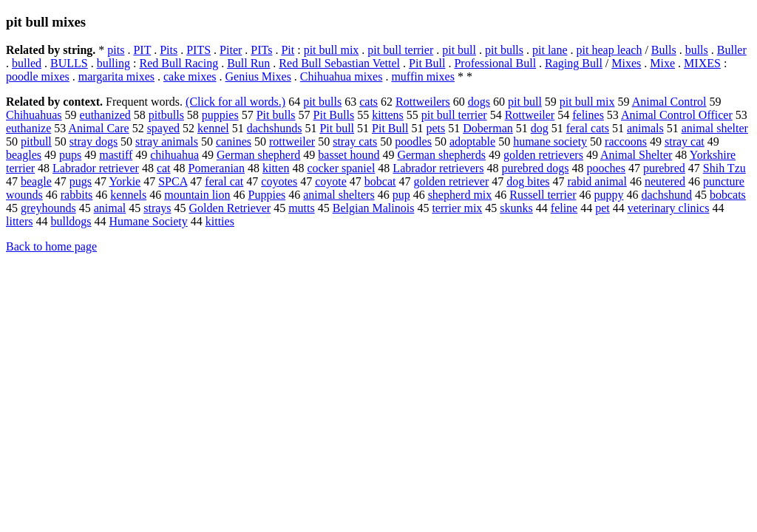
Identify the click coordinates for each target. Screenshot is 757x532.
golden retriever (452, 181)
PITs (261, 50)
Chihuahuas (34, 115)
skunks (516, 208)
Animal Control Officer (677, 115)
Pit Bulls (334, 115)
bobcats (728, 195)
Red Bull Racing (179, 63)
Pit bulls (276, 115)
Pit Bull (427, 63)
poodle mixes (38, 76)
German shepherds (441, 155)
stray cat (685, 141)
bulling (113, 63)
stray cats (355, 141)
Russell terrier (543, 195)
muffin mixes (422, 76)
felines (588, 115)
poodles (413, 141)
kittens (388, 115)
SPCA (173, 181)
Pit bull (337, 128)
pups (70, 155)
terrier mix (457, 208)
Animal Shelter (636, 155)
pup (401, 195)
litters (19, 221)
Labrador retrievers (438, 168)
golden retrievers (543, 155)
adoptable (472, 141)
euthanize (28, 128)
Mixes (626, 63)
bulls (697, 50)
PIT (142, 50)
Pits (169, 50)
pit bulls (504, 50)
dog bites (528, 181)
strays (157, 208)
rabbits (77, 195)
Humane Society (149, 221)
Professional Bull (495, 63)
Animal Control (669, 102)
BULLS (69, 63)
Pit (288, 50)
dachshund (666, 195)
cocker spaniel (341, 168)
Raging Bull (574, 63)
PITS (198, 50)
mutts (302, 208)
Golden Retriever (230, 208)
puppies (220, 115)
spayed (163, 128)
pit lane (550, 50)
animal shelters (339, 195)
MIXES (702, 63)
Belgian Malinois (374, 208)
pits (116, 50)
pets (435, 128)
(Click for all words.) (235, 102)
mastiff (116, 155)
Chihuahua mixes (342, 76)
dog (540, 128)
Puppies (267, 195)
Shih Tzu (724, 168)
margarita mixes (116, 76)
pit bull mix (332, 50)
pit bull (459, 50)
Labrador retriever (96, 168)
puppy (608, 195)
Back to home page (51, 246)
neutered (665, 181)
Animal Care (98, 128)
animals (645, 128)
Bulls (664, 50)
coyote (331, 181)
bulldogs (71, 221)
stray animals (167, 141)
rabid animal (597, 181)
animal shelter (715, 128)
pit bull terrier (400, 50)
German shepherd (258, 155)
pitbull (36, 141)
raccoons (626, 141)
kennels (128, 195)
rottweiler (292, 141)
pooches (606, 168)
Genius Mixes (258, 76)
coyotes (279, 181)
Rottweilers (423, 102)
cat (164, 168)
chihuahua (174, 155)
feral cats (588, 128)
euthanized (105, 115)
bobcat (380, 181)
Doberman (488, 128)
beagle (36, 181)
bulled (27, 63)
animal (110, 208)
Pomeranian (217, 168)
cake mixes (190, 76)
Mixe (662, 63)
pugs (81, 181)
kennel (213, 128)
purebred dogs (535, 168)
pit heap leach (610, 50)
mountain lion (197, 195)
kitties (220, 221)
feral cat (224, 181)
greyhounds (48, 208)
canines (234, 141)
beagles (24, 155)
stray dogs (94, 141)
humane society (550, 141)
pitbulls (166, 115)
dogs (479, 102)
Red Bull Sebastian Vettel (339, 63)
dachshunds (275, 128)
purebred (664, 168)
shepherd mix (460, 195)
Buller (732, 50)
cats (369, 102)
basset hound (349, 155)
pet (602, 208)
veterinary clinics (669, 208)
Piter (231, 50)
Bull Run (248, 63)
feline (564, 208)
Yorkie (125, 181)
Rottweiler (530, 115)
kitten (276, 168)
